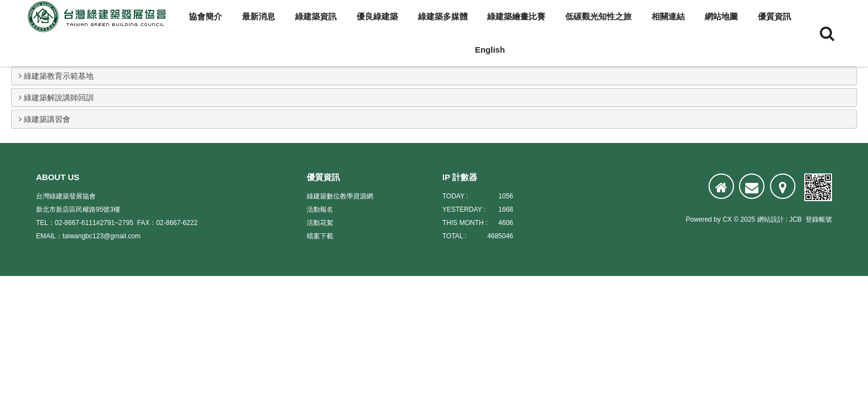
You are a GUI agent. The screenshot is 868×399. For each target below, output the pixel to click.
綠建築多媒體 (443, 16)
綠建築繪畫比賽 (516, 16)
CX (727, 219)
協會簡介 (205, 16)
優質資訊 (774, 16)
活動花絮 (320, 223)
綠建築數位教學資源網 (340, 196)
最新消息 (259, 16)
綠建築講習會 (45, 119)
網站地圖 (721, 16)
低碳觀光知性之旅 (598, 16)
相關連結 (668, 16)
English (490, 50)
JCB (796, 219)
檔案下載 (320, 236)
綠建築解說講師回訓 (56, 98)
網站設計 (771, 219)
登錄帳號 (819, 219)
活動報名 (320, 209)
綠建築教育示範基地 (56, 76)
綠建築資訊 (316, 16)
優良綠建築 (377, 16)
